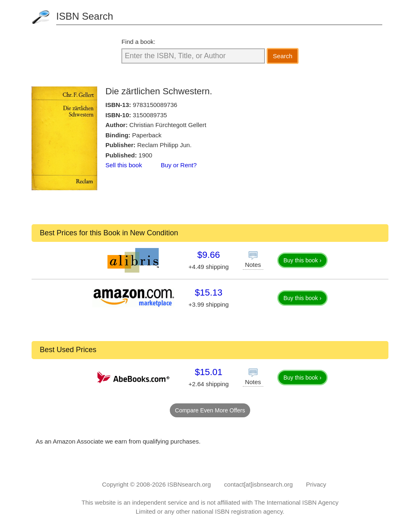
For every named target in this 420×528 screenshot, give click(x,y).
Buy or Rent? (179, 165)
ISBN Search (85, 16)
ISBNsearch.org (189, 484)
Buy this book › (302, 260)
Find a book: (138, 42)
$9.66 (209, 255)
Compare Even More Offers (210, 410)
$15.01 (209, 372)
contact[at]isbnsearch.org (258, 484)
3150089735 (150, 115)
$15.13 (209, 292)
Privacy (316, 484)
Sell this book (124, 165)
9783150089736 (155, 105)
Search (283, 56)
